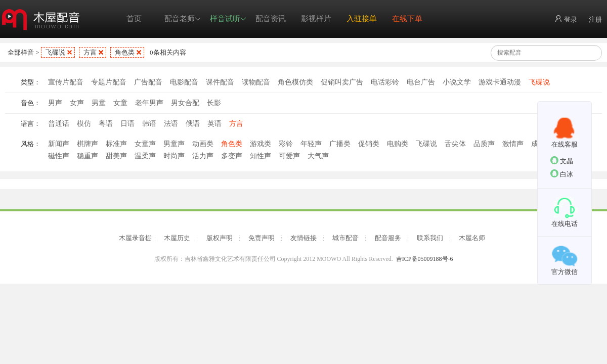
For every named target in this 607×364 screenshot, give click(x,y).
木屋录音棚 (135, 238)
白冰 (562, 174)
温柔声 (145, 156)
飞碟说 (55, 52)
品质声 (484, 144)
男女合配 (185, 103)
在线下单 (407, 19)
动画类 (203, 144)
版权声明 (220, 238)
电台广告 (421, 82)
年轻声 (311, 144)
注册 (595, 19)
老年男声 (149, 103)
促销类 (369, 144)
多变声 (232, 156)
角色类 (125, 52)
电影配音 (184, 82)
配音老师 (183, 19)
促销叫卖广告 (342, 82)
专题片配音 (109, 82)
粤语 (106, 124)
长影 (214, 103)
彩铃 (286, 144)
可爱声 (289, 156)
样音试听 (228, 19)
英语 (214, 124)
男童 (99, 103)
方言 (90, 52)
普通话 (59, 124)
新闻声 (59, 144)
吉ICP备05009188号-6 (425, 259)
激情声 (513, 144)
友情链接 (303, 238)
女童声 (145, 144)
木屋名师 (472, 238)
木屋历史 (177, 238)
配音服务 (388, 238)
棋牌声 (88, 144)
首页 (134, 19)
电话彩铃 (385, 82)
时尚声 (174, 156)
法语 (171, 124)
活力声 (203, 156)
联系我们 (430, 238)
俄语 (193, 124)
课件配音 (220, 82)
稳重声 (88, 156)
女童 (120, 103)
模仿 (84, 124)
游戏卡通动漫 (500, 82)
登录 (566, 19)
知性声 (261, 156)
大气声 (318, 156)
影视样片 (316, 19)
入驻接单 (362, 19)
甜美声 (116, 156)
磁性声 (59, 156)
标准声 (116, 144)
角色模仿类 (295, 82)
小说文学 (457, 82)
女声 (77, 103)
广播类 (340, 144)
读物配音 (256, 82)
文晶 (562, 161)
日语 (127, 124)
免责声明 (262, 238)
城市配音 (345, 238)
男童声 (174, 144)
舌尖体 (455, 144)
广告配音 (148, 82)
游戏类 (261, 144)
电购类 (398, 144)
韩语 (149, 124)
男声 (55, 103)
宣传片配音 (66, 82)
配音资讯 (271, 19)
